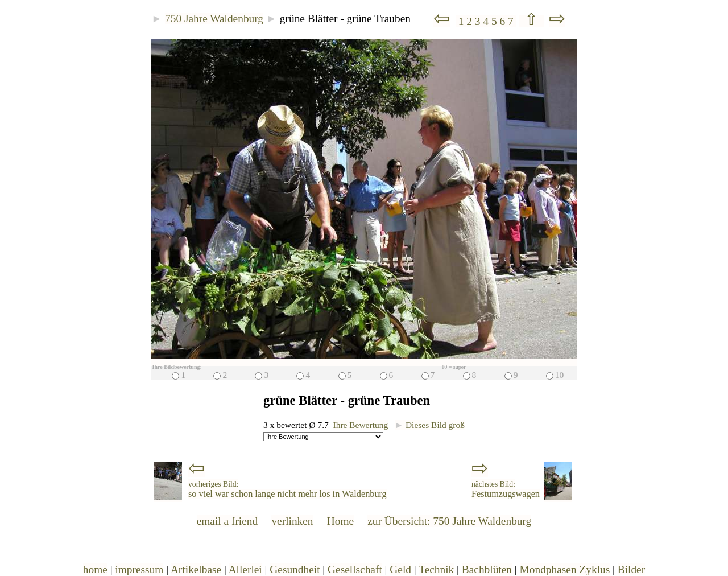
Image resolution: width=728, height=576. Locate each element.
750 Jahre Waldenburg (214, 18)
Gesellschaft (355, 569)
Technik (436, 569)
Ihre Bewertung (361, 425)
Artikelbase (196, 569)
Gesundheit (295, 569)
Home (340, 521)
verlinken (292, 521)
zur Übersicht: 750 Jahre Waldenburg (449, 521)
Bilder (631, 569)
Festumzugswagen (506, 489)
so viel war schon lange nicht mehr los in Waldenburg (288, 489)
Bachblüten (487, 569)
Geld (400, 569)
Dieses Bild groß (430, 425)
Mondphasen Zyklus (565, 569)
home (95, 569)
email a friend (227, 521)
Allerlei (245, 569)
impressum (139, 569)
